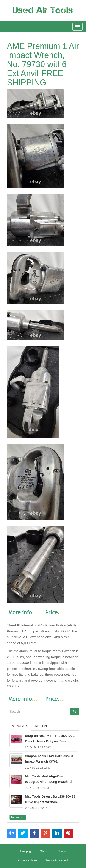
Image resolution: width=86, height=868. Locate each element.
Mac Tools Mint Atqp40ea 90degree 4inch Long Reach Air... (50, 779)
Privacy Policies (28, 860)
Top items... (18, 817)
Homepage (26, 851)
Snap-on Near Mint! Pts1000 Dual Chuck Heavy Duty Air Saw (50, 738)
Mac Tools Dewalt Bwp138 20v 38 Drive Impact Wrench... (50, 799)
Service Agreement (56, 860)
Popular (19, 726)
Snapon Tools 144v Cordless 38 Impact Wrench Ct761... (49, 759)
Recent (42, 726)
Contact (62, 851)
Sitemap (45, 851)
